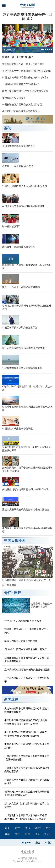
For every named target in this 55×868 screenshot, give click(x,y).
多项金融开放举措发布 (14, 98)
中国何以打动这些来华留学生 (17, 429)
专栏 (8, 593)
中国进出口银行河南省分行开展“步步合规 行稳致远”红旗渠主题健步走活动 (26, 722)
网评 (18, 593)
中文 (38, 843)
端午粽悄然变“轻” (11, 226)
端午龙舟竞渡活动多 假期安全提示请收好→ (25, 348)
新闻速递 (11, 699)
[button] (42, 49)
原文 (30, 19)
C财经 (38, 828)
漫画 (38, 834)
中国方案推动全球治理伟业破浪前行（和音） (26, 78)
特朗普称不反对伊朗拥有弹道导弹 (20, 327)
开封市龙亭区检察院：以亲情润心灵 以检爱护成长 (27, 782)
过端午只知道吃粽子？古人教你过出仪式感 (24, 186)
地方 (28, 834)
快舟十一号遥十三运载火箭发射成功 (21, 287)
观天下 (48, 834)
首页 (7, 828)
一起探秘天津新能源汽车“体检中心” (21, 84)
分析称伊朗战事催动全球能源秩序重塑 (22, 368)
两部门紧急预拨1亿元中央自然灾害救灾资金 (25, 91)
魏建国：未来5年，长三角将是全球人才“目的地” (27, 631)
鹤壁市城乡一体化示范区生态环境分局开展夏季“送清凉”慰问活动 (27, 793)
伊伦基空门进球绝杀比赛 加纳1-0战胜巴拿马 (25, 489)
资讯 (28, 828)
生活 (48, 828)
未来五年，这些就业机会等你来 (19, 247)
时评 (17, 828)
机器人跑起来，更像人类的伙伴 (21, 641)
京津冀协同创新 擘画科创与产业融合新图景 (27, 670)
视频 (7, 834)
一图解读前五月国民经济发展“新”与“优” (23, 105)
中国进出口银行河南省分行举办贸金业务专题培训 (27, 746)
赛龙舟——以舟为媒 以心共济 (18, 166)
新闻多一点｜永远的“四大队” (17, 57)
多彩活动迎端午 (10, 50)
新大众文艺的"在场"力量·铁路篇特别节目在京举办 (27, 805)
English (26, 843)
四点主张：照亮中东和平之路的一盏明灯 (26, 649)
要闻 (8, 128)
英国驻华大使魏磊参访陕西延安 (19, 146)
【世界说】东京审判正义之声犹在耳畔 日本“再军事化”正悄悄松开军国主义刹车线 (26, 817)
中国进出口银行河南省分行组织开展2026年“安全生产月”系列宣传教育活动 (26, 734)
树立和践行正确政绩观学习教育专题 (21, 111)
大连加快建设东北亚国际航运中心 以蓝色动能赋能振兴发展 (27, 710)
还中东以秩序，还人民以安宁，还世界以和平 (27, 680)
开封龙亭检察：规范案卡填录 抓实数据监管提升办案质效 (27, 770)
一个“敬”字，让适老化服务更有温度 (23, 621)
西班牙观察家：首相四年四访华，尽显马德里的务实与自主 (27, 659)
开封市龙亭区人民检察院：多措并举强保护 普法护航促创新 (27, 758)
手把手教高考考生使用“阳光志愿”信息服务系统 (26, 71)
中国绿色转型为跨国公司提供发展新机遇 (23, 206)
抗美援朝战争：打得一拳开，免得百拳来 (23, 64)
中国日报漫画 (15, 541)
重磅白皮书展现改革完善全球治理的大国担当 (26, 510)
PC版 (48, 843)
